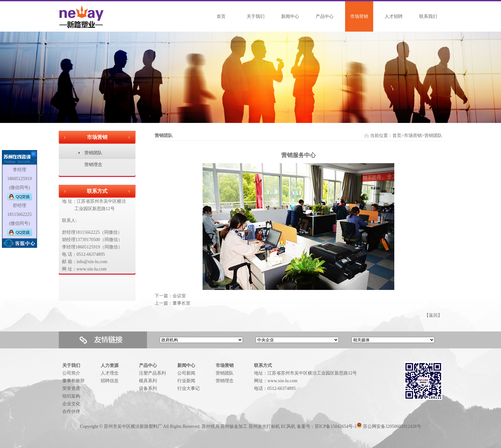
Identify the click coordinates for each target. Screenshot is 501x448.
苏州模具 (211, 426)
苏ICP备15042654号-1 (336, 426)
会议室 (179, 296)
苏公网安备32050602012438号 (392, 426)
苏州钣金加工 (234, 426)
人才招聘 (394, 16)
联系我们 (428, 16)
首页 (221, 16)
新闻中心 (290, 16)
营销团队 (93, 153)
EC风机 (288, 426)
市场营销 (359, 16)
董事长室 (181, 303)
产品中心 (325, 16)
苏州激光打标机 (264, 426)
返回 (433, 315)
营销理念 (93, 165)
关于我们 (256, 16)
